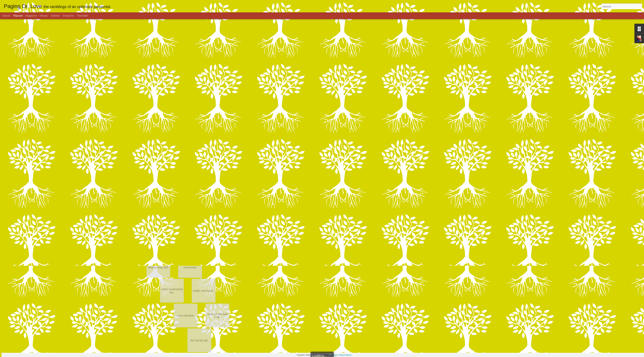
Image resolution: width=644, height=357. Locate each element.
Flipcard (18, 16)
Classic (6, 16)
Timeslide (82, 16)
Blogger (334, 355)
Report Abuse (345, 355)
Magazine (31, 16)
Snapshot (68, 16)
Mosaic (44, 16)
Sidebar (55, 16)
